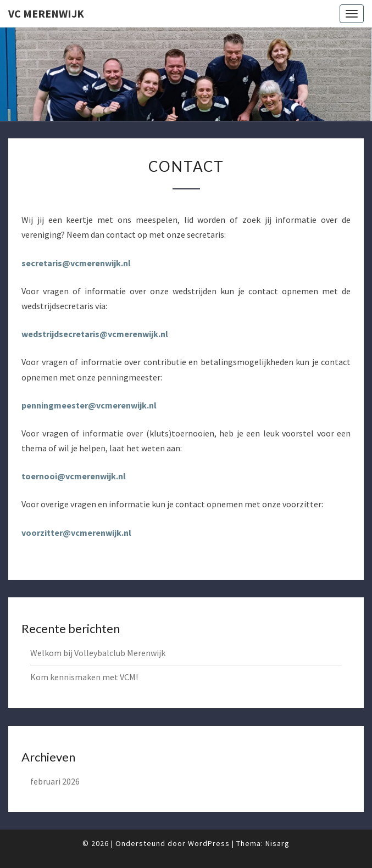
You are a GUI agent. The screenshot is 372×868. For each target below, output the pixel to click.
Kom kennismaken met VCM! (84, 677)
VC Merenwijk (46, 13)
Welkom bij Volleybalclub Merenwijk (98, 653)
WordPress (209, 843)
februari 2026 (55, 781)
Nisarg (277, 843)
